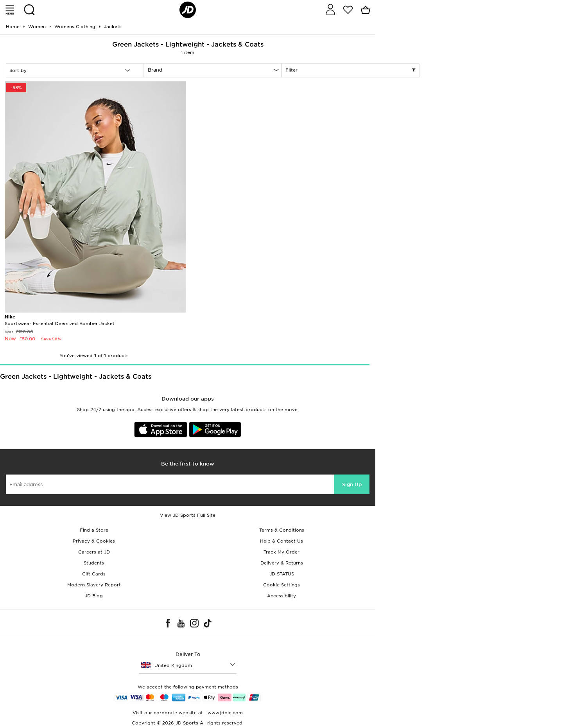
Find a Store (94, 530)
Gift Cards (94, 574)
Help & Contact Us (281, 541)
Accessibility (281, 596)
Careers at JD (94, 552)
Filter (351, 70)
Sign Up (352, 484)
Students (94, 563)
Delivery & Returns (282, 563)
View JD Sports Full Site (188, 515)
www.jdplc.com (224, 713)
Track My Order (281, 552)
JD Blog (94, 596)
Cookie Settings (281, 585)
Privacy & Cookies (94, 541)
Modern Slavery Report (94, 585)
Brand (155, 70)
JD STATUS (282, 574)
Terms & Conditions (282, 530)
